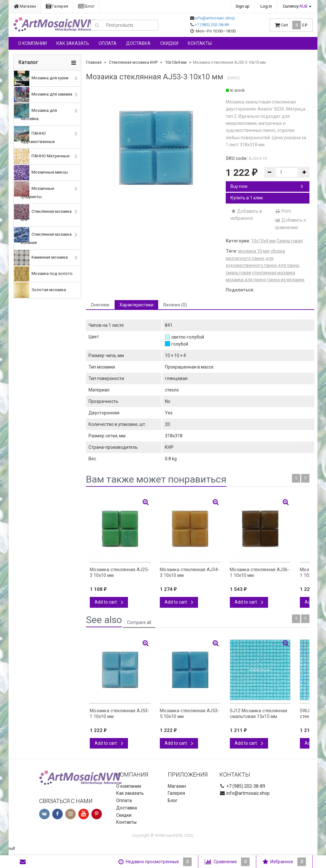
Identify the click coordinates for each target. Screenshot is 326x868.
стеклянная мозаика (274, 273)
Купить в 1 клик (247, 198)
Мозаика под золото (43, 274)
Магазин (25, 6)
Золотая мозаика (40, 290)
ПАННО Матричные (42, 156)
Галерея (57, 6)
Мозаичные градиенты (34, 190)
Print (283, 211)
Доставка (138, 43)
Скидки (169, 43)
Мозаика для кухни (41, 78)
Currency (295, 6)
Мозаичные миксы (41, 173)
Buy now (267, 186)
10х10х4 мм (176, 62)
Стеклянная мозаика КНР (43, 213)
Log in (266, 6)
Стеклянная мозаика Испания (43, 236)
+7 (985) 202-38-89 (212, 25)
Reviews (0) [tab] (175, 305)
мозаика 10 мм (254, 251)
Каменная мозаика (41, 258)
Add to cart (109, 602)
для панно (289, 265)
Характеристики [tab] (136, 305)
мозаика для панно (246, 280)
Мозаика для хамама (43, 95)
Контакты (200, 43)
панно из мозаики (286, 280)
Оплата (108, 43)
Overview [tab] (100, 305)
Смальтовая (290, 241)
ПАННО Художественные (34, 135)
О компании (32, 43)
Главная (94, 62)
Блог (86, 6)
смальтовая (238, 273)
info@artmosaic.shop (215, 18)
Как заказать (73, 43)
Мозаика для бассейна (35, 112)
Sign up (243, 6)
